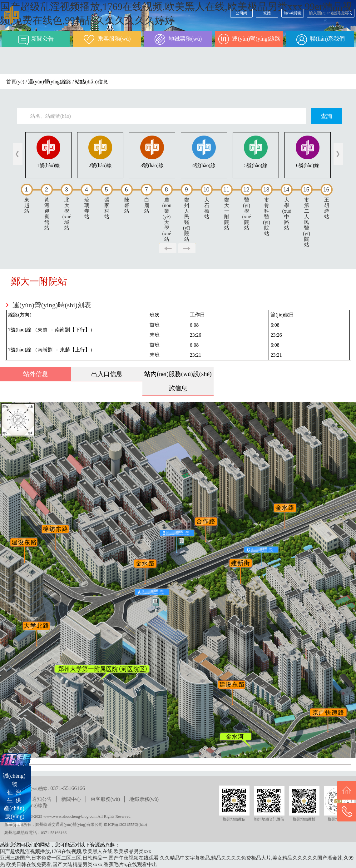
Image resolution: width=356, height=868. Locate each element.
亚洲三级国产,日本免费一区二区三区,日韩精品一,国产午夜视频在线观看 (79, 858)
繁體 (267, 13)
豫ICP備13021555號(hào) (125, 824)
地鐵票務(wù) (144, 799)
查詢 (326, 116)
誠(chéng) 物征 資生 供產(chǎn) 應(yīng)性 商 (14, 800)
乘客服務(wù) (105, 799)
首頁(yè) (15, 82)
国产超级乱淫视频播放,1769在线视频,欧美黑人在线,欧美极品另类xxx (76, 851)
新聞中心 (71, 799)
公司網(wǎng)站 (241, 14)
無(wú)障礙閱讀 (293, 14)
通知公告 (42, 799)
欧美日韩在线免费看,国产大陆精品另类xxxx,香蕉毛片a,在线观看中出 (82, 864)
